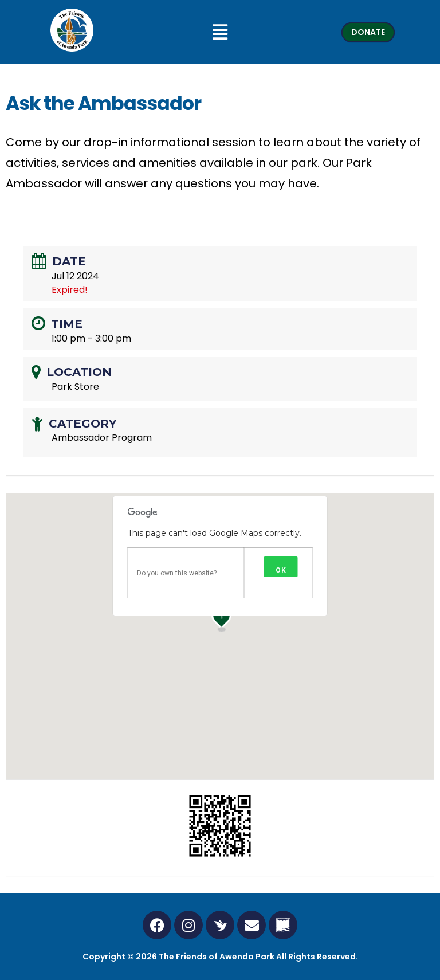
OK (281, 570)
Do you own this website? (177, 573)
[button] (220, 32)
